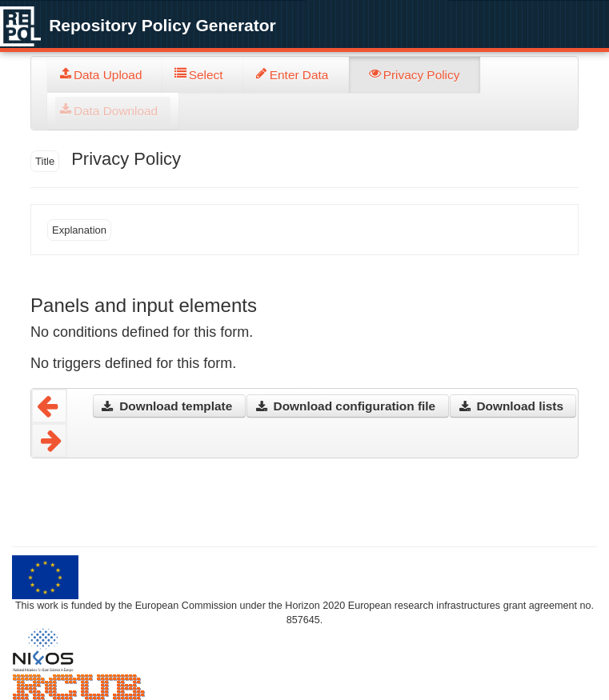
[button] (169, 406)
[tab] (105, 75)
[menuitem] (105, 75)
